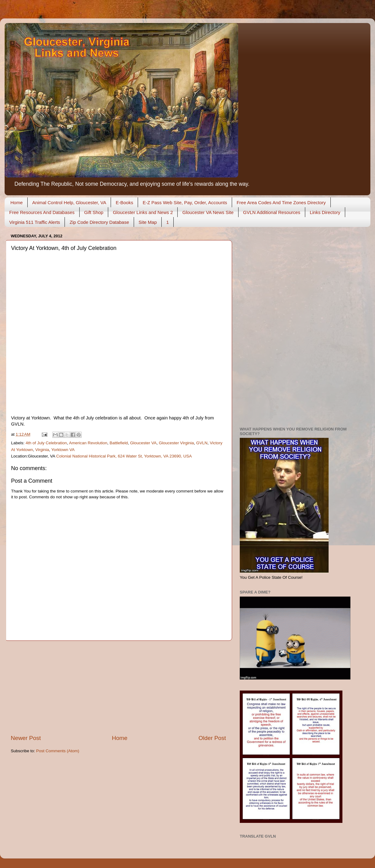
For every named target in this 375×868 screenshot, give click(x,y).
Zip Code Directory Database (99, 222)
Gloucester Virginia (176, 443)
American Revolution (88, 443)
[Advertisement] (118, 687)
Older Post (212, 738)
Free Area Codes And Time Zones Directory (281, 202)
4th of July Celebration (46, 443)
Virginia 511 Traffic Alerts (35, 222)
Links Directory (325, 212)
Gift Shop (94, 212)
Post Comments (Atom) (58, 751)
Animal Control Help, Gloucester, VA (69, 202)
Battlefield (118, 443)
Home (17, 202)
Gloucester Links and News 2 (143, 212)
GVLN (202, 443)
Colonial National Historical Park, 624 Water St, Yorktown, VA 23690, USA (124, 456)
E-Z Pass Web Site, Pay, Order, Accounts (185, 202)
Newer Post (26, 738)
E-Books (124, 202)
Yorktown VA (63, 450)
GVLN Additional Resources (272, 212)
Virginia (42, 450)
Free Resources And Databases (42, 212)
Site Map (148, 222)
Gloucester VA (143, 443)
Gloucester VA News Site (208, 212)
